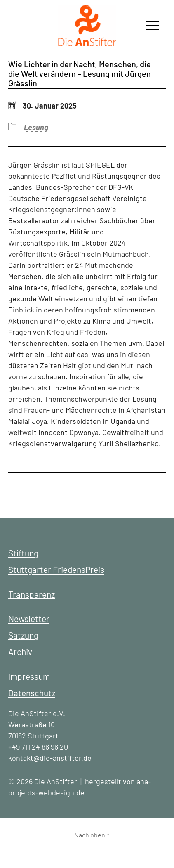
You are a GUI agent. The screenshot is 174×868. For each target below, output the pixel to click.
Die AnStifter (56, 781)
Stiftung (23, 553)
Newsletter (29, 618)
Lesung (36, 127)
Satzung (23, 635)
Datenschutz (32, 693)
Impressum (29, 676)
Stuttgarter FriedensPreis (56, 569)
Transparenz (32, 594)
